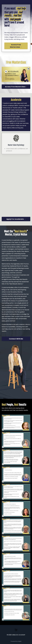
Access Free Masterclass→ (16, 87)
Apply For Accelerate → (16, 219)
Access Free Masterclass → (16, 46)
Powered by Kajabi (16, 641)
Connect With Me (16, 339)
